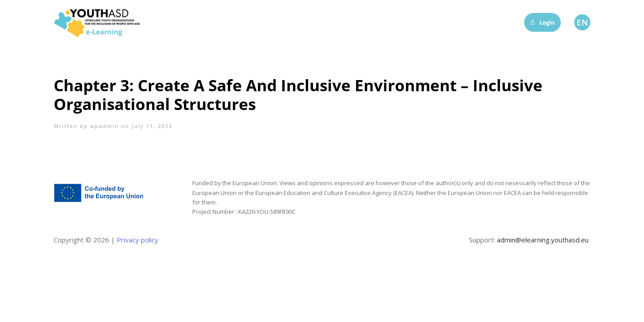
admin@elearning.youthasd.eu (543, 240)
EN (582, 22)
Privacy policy (137, 240)
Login (542, 22)
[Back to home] (98, 22)
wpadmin (104, 126)
